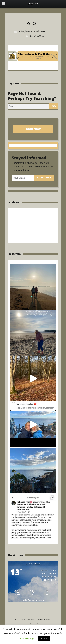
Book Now (33, 129)
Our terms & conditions (25, 619)
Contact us (33, 624)
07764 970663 (37, 36)
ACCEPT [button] (44, 639)
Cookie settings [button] (26, 639)
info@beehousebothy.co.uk (33, 31)
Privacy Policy (45, 619)
